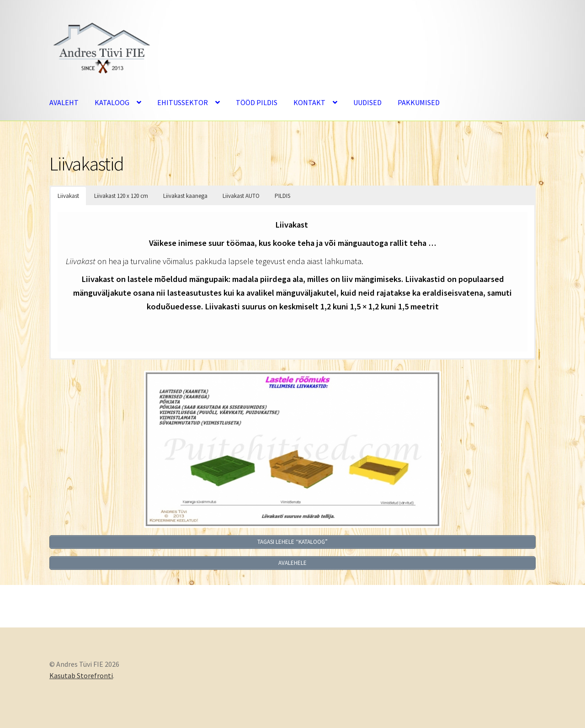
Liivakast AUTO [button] (241, 196)
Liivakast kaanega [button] (185, 196)
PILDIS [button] (282, 196)
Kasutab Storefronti (81, 675)
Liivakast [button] (68, 196)
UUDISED (367, 102)
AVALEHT (64, 102)
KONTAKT (309, 102)
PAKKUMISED (419, 102)
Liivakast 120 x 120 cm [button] (121, 196)
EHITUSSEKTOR (183, 102)
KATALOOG (112, 102)
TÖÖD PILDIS (257, 102)
